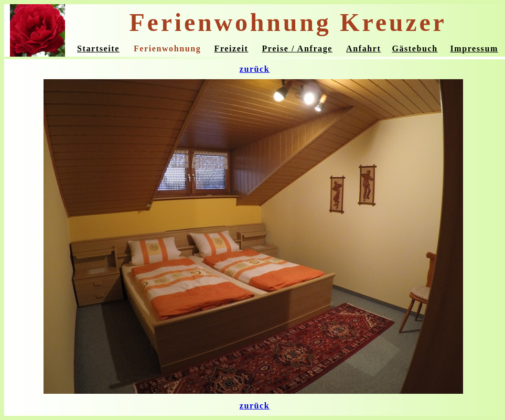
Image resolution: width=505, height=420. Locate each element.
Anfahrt (363, 49)
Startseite (98, 49)
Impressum (474, 49)
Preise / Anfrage (297, 49)
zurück (255, 69)
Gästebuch (415, 49)
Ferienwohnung (167, 49)
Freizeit (232, 49)
